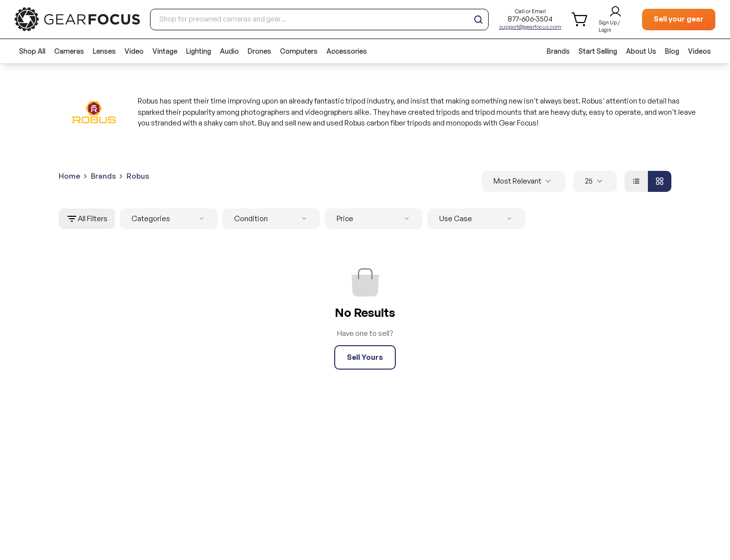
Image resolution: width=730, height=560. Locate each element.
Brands (558, 51)
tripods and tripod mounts (479, 112)
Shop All (32, 51)
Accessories (347, 51)
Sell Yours (365, 357)
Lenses (104, 51)
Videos (699, 51)
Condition (272, 219)
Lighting (199, 51)
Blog (672, 51)
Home (69, 176)
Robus (138, 176)
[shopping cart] (580, 19)
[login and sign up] (615, 20)
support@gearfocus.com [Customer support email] (530, 27)
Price (375, 219)
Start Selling (598, 51)
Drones (259, 51)
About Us (641, 51)
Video (134, 51)
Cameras (69, 51)
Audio (229, 51)
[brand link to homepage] (77, 19)
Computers (299, 51)
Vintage (165, 51)
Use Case (477, 219)
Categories (170, 219)
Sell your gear (679, 19)
